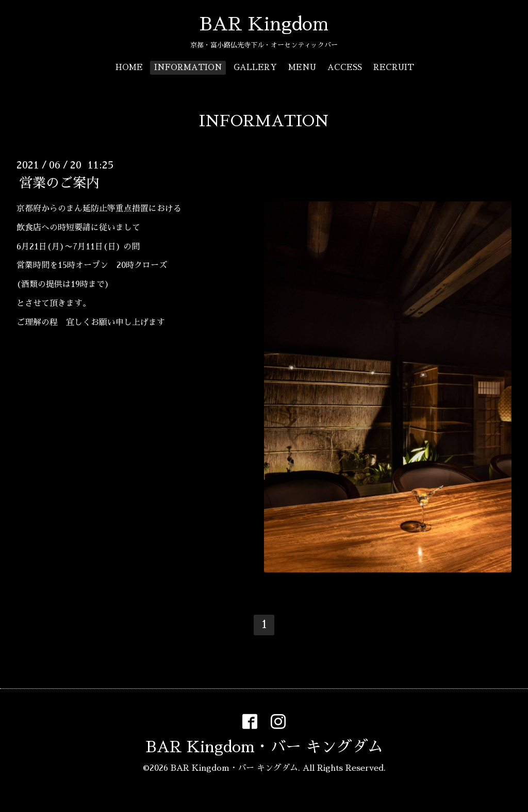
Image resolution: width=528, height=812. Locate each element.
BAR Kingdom (264, 24)
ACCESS (345, 67)
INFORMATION (188, 67)
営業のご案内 (59, 183)
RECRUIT (394, 67)
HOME (129, 67)
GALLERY (255, 67)
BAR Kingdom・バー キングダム (264, 747)
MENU (302, 67)
